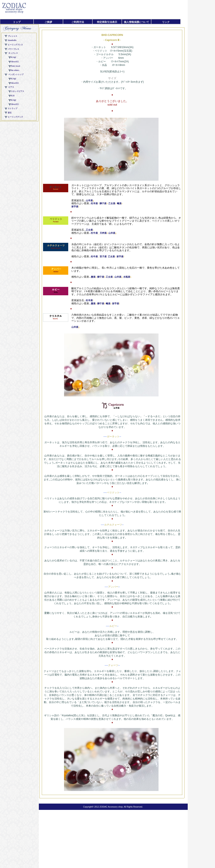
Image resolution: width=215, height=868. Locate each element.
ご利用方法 (78, 22)
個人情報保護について (136, 22)
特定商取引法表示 (107, 22)
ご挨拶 (48, 22)
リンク (166, 22)
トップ (17, 22)
